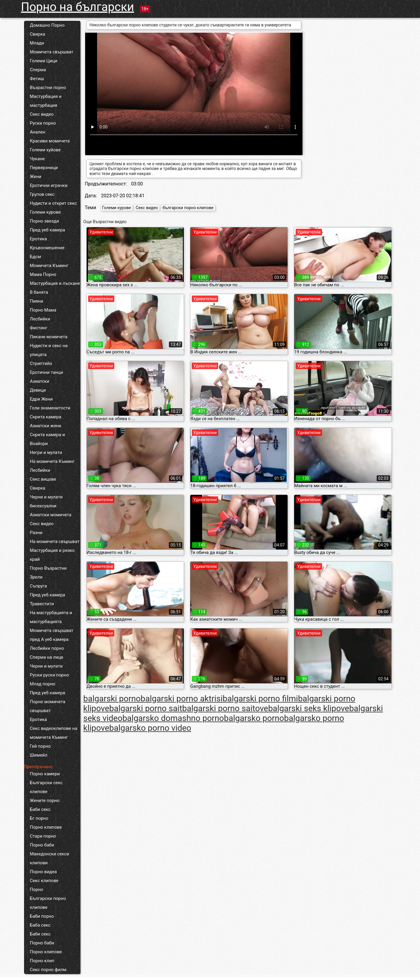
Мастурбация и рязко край (52, 555)
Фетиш (37, 79)
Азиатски (40, 381)
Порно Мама (43, 310)
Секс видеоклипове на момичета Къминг (54, 733)
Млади (37, 43)
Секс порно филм (48, 970)
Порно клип (42, 961)
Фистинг (39, 328)
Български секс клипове (46, 787)
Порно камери (45, 774)
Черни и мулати (46, 497)
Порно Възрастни (48, 568)
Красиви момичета (50, 141)
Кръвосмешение (47, 248)
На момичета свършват (55, 541)
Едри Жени (41, 399)
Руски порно (43, 123)
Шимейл (39, 755)
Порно (37, 890)
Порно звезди (45, 221)
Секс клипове (44, 881)
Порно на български (78, 7)
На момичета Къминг (52, 461)
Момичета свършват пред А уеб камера (52, 635)
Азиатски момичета (51, 515)
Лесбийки (40, 319)
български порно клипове (188, 208)
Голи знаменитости (50, 408)
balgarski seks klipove (309, 708)
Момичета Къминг (49, 266)
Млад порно (43, 684)
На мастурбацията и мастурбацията (51, 617)
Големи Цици (44, 61)
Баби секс (40, 809)
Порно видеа (43, 872)
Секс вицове (43, 479)
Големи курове (45, 212)
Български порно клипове (48, 903)
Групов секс (42, 194)
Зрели (36, 577)
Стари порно (43, 836)
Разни (36, 533)
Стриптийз (41, 363)
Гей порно (40, 746)
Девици (38, 390)
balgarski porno (112, 699)
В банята (39, 292)
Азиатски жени (46, 426)
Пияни (37, 301)
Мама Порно (43, 274)
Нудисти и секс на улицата (49, 350)
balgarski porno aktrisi (182, 699)
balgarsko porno (254, 718)
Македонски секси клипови (50, 858)
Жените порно (45, 800)
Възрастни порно (48, 88)
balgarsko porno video (150, 728)
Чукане (37, 159)
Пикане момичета (49, 337)
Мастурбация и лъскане (55, 283)
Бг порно (39, 818)
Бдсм (36, 257)
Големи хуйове (45, 150)
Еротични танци (47, 372)
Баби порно (42, 916)
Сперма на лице (47, 657)
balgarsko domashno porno (173, 718)
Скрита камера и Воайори (47, 439)
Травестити (42, 604)
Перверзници (44, 168)
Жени (36, 177)
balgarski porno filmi (260, 699)
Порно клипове (46, 827)
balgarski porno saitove (225, 708)
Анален (38, 132)
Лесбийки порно (47, 648)
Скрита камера (46, 417)
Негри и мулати (46, 452)
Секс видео (42, 114)
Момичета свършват (52, 52)
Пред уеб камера (48, 230)
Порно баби (42, 845)
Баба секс (40, 925)
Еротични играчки (49, 185)
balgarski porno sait (146, 708)
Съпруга (39, 586)
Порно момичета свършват (48, 706)
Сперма (38, 70)
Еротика (38, 239)
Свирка (38, 34)
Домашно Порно (47, 25)
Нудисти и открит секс (53, 203)
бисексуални (43, 506)
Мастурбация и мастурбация (46, 101)
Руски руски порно (49, 675)
